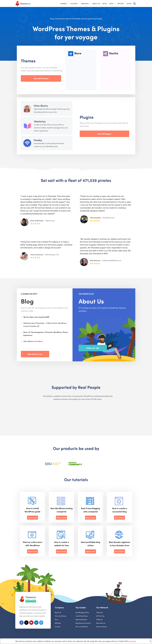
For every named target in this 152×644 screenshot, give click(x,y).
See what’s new (35, 354)
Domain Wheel (102, 627)
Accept (133, 641)
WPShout (100, 620)
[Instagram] (42, 623)
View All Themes (41, 78)
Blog (105, 4)
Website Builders (81, 620)
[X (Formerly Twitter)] (27, 623)
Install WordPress (82, 616)
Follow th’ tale (93, 348)
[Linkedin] (37, 623)
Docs (57, 620)
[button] (67, 4)
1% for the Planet (61, 616)
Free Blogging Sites (82, 613)
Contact (58, 627)
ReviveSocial (101, 623)
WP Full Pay (100, 616)
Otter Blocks (41, 106)
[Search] (135, 4)
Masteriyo (40, 121)
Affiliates (58, 623)
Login (129, 4)
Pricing (121, 4)
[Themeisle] (23, 3)
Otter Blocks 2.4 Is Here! (33, 341)
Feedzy (38, 140)
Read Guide (33, 518)
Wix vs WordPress (82, 627)
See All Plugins (104, 134)
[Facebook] (22, 623)
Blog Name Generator (83, 623)
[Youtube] (32, 623)
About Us (96, 4)
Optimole (100, 613)
